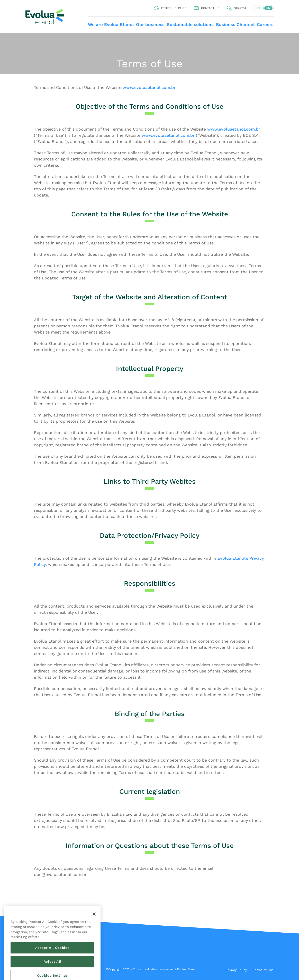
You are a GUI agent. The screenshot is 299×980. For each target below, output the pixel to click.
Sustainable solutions (190, 24)
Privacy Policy (236, 970)
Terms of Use (263, 970)
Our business (150, 24)
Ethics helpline (174, 8)
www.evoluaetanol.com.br (149, 87)
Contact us (210, 8)
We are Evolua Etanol (111, 24)
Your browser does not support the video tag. (149, 54)
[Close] (94, 939)
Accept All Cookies (52, 973)
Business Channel (235, 24)
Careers (265, 24)
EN (268, 8)
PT (258, 8)
